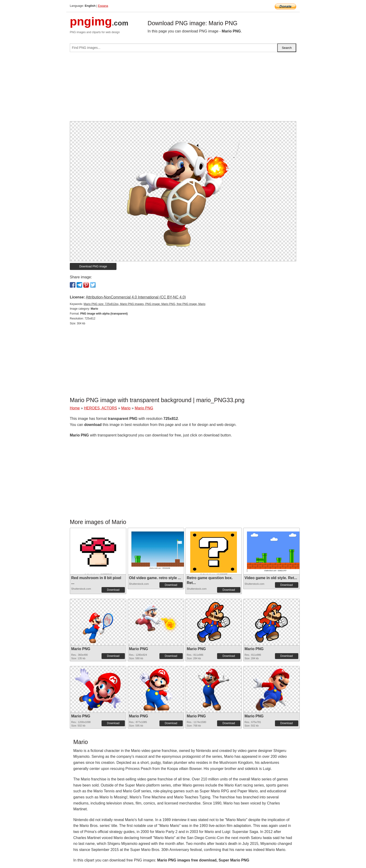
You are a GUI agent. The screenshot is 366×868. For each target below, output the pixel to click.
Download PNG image (93, 266)
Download (113, 590)
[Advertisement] (183, 89)
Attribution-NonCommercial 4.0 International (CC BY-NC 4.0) (136, 297)
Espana (103, 6)
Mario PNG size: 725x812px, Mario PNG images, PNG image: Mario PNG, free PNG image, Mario (144, 304)
